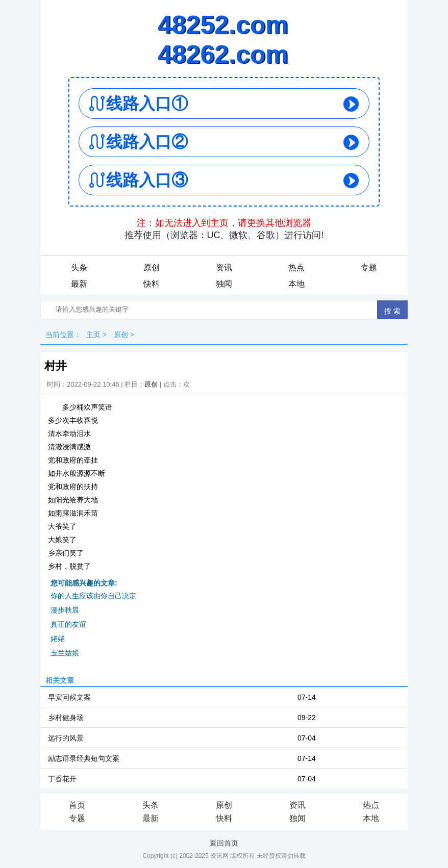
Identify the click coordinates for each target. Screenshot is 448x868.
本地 (296, 284)
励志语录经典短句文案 (84, 758)
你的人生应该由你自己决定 (93, 596)
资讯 (224, 267)
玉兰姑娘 (65, 653)
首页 (77, 805)
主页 (93, 335)
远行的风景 (66, 738)
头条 (79, 267)
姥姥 (58, 639)
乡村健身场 (66, 718)
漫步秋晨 (65, 610)
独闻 (224, 284)
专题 (369, 267)
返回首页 (224, 843)
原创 (152, 267)
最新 (79, 284)
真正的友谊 (68, 624)
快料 (152, 284)
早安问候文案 (69, 697)
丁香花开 (62, 779)
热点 (296, 267)
